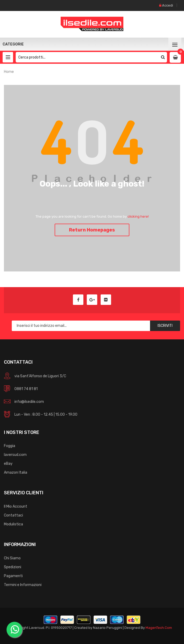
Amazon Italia (16, 472)
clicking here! (138, 216)
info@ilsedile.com (29, 402)
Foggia (10, 446)
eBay (8, 464)
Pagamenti (13, 576)
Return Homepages (92, 230)
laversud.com (15, 455)
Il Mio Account (16, 506)
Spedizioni (13, 567)
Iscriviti (165, 326)
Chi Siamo (12, 558)
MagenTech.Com (159, 628)
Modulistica (13, 524)
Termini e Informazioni (23, 585)
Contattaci (13, 515)
